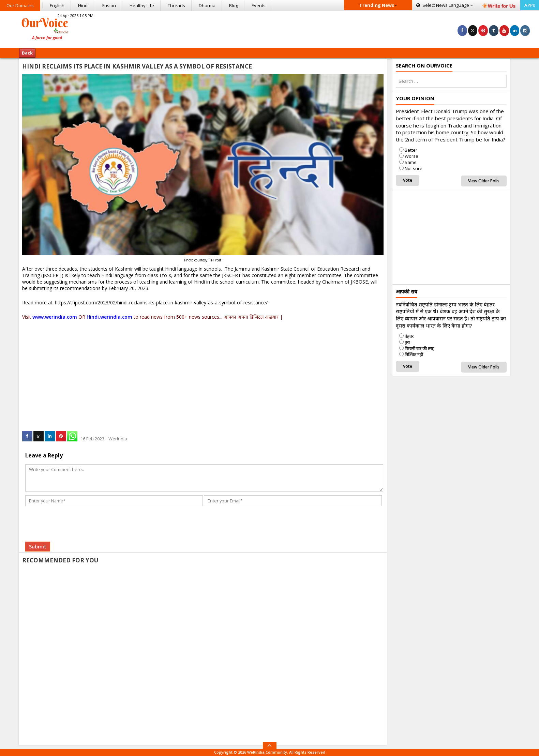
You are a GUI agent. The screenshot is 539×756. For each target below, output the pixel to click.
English (57, 5)
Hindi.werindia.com (109, 317)
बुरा (407, 342)
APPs (530, 5)
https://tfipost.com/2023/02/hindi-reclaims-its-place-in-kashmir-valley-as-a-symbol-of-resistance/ (161, 303)
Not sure (414, 168)
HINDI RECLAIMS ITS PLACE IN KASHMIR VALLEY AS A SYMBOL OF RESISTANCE (137, 66)
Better (411, 150)
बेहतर (409, 336)
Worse (411, 156)
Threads (176, 5)
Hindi (83, 5)
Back (27, 53)
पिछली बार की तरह (420, 348)
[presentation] (77, 516)
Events (259, 5)
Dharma (207, 5)
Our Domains (20, 5)
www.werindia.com (55, 317)
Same (411, 162)
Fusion (109, 5)
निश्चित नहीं (414, 354)
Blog (234, 5)
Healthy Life (142, 5)
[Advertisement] (269, 28)
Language (445, 5)
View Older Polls (484, 181)
